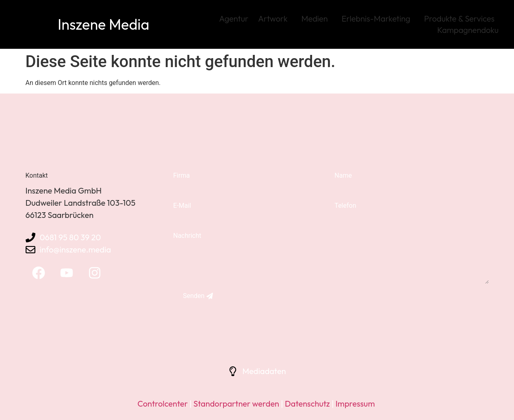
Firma (181, 175)
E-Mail (182, 206)
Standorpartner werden (236, 404)
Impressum (355, 404)
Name (343, 175)
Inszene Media (103, 24)
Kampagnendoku (468, 30)
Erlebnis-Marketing (378, 18)
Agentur (234, 18)
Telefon (345, 206)
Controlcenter (163, 404)
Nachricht (187, 236)
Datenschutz (307, 404)
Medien (317, 18)
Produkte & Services (461, 18)
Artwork (275, 18)
